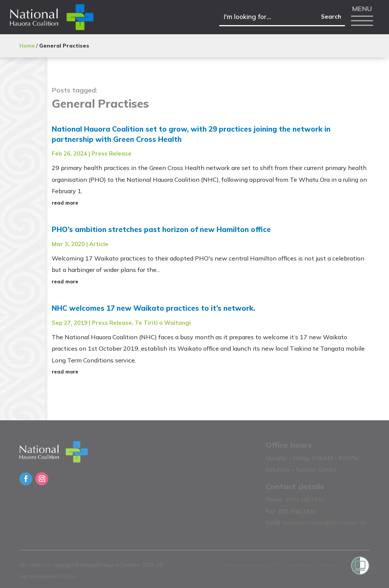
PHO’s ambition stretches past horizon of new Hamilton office (161, 229)
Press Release (111, 153)
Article (99, 244)
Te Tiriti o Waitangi (163, 323)
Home (27, 46)
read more (65, 203)
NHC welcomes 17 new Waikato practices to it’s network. (153, 308)
